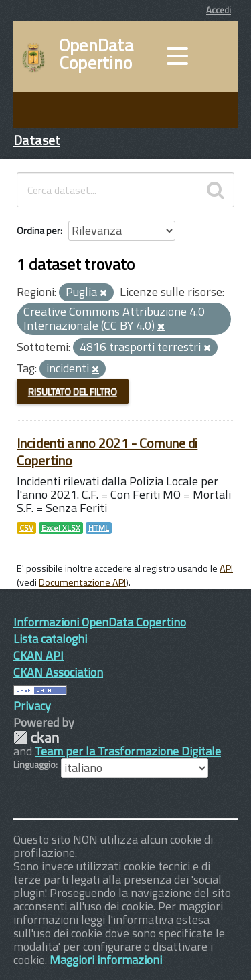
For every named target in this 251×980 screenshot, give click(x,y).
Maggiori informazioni (106, 960)
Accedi (219, 10)
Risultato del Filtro (73, 391)
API (226, 568)
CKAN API (38, 655)
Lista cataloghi (50, 639)
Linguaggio (34, 765)
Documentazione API (82, 582)
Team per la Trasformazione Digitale (128, 751)
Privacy (32, 706)
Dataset (37, 140)
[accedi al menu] (177, 56)
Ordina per (38, 230)
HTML (99, 528)
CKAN (36, 738)
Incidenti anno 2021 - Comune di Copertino (107, 452)
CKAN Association (58, 672)
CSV (26, 528)
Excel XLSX (61, 528)
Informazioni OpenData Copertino (100, 622)
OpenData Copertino (96, 54)
